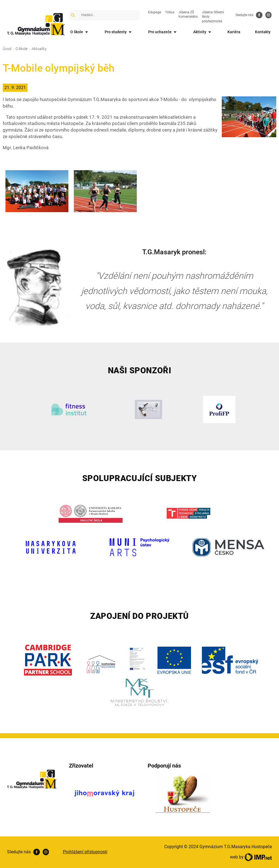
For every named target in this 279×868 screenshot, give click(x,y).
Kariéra (234, 32)
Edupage (154, 12)
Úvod (7, 49)
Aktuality (39, 49)
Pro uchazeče (163, 32)
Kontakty (263, 32)
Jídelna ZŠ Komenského (188, 15)
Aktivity (203, 32)
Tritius (170, 12)
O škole (80, 32)
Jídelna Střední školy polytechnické (213, 17)
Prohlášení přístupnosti (85, 852)
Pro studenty (119, 32)
